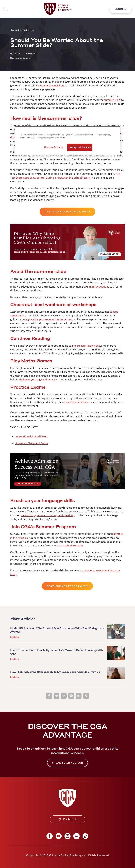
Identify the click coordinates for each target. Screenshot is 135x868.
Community (28, 58)
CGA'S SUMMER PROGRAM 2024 (67, 586)
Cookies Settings (54, 147)
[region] (67, 141)
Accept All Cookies (80, 147)
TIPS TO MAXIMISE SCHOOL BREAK (67, 212)
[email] (79, 696)
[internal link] (120, 9)
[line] (71, 696)
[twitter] (56, 696)
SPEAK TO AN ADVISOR (67, 763)
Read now (15, 637)
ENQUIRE (120, 9)
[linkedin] (64, 696)
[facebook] (49, 696)
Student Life (16, 58)
